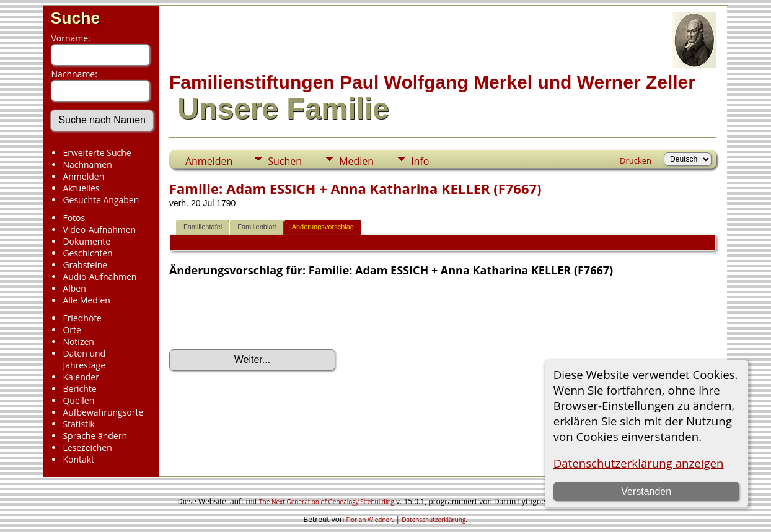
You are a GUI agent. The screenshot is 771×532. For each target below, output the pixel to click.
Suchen (285, 161)
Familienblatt (257, 227)
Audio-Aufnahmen (99, 277)
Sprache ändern (95, 436)
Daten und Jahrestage (84, 359)
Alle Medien (86, 300)
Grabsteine (85, 265)
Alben (74, 288)
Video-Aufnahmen (99, 229)
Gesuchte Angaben (101, 200)
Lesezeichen (87, 447)
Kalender (81, 377)
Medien (356, 161)
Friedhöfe (82, 318)
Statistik (79, 424)
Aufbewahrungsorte (103, 412)
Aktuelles (81, 188)
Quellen (78, 400)
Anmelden (83, 176)
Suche (75, 18)
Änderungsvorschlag (323, 227)
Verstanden (646, 491)
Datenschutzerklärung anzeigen (639, 463)
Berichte (79, 389)
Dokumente (86, 241)
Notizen (78, 342)
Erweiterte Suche (97, 153)
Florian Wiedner (369, 520)
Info (420, 161)
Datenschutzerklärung (434, 520)
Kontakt (78, 459)
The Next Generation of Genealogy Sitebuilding (327, 502)
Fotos (74, 218)
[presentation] (263, 313)
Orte (72, 330)
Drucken (636, 160)
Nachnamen (87, 164)
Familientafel (203, 227)
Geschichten (87, 253)
